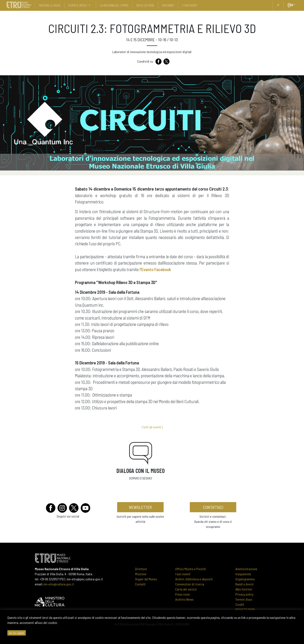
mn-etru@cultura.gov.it (59, 584)
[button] (296, 5)
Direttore (141, 569)
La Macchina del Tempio (114, 5)
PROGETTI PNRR (245, 609)
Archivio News (184, 599)
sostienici (168, 5)
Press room (183, 594)
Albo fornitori (244, 589)
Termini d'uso (244, 599)
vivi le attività (145, 5)
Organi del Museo (146, 579)
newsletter (140, 507)
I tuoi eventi (183, 574)
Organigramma (245, 579)
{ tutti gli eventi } (152, 427)
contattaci (213, 507)
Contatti (140, 584)
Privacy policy (244, 594)
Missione (141, 574)
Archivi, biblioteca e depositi (194, 579)
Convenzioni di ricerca (190, 584)
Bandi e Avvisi (244, 584)
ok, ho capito (17, 633)
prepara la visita (50, 5)
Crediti (240, 604)
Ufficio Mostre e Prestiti (191, 569)
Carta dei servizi (186, 589)
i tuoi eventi (189, 5)
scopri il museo (78, 5)
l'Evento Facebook (155, 269)
